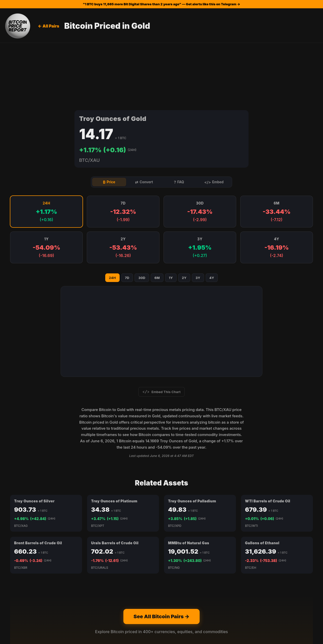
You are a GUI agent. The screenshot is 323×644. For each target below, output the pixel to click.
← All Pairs (49, 26)
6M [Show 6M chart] (157, 226)
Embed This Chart (162, 340)
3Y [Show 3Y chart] (198, 226)
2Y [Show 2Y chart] (184, 226)
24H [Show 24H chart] (112, 226)
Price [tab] (109, 130)
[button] (46, 160)
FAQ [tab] (179, 130)
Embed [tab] (214, 130)
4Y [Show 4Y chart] (212, 226)
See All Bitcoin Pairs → (161, 565)
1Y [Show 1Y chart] (171, 226)
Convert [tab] (144, 130)
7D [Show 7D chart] (127, 226)
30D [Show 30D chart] (142, 226)
